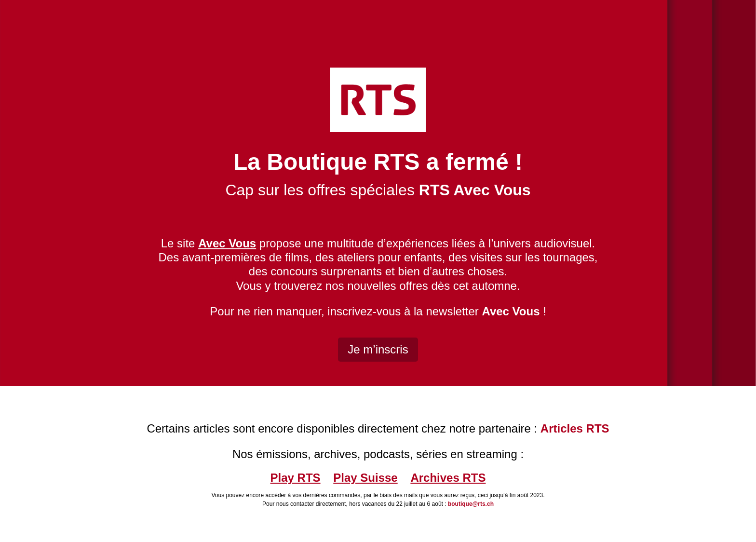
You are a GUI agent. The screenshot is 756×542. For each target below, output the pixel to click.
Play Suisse (365, 478)
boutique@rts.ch (471, 504)
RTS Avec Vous (475, 190)
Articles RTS (575, 428)
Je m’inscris (378, 349)
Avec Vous (511, 311)
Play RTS (296, 478)
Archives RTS (448, 478)
